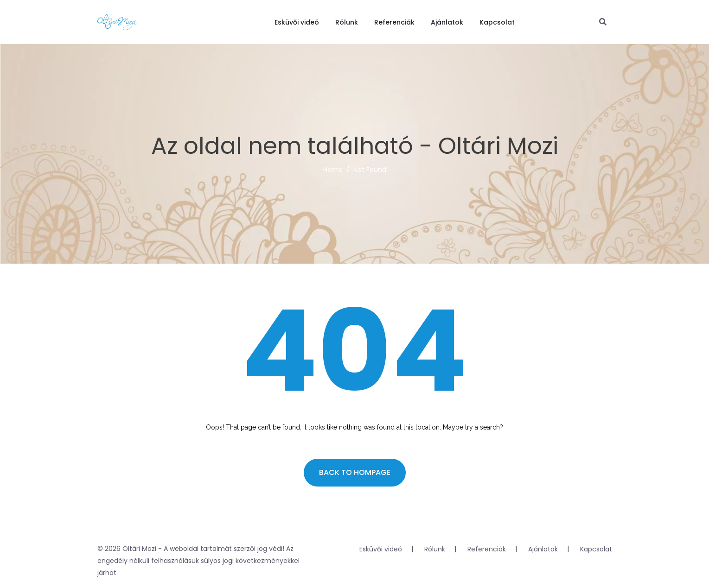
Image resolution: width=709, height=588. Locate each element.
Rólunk (347, 22)
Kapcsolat (497, 22)
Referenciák (394, 22)
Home (333, 170)
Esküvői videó (297, 22)
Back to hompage (355, 472)
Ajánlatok (447, 22)
